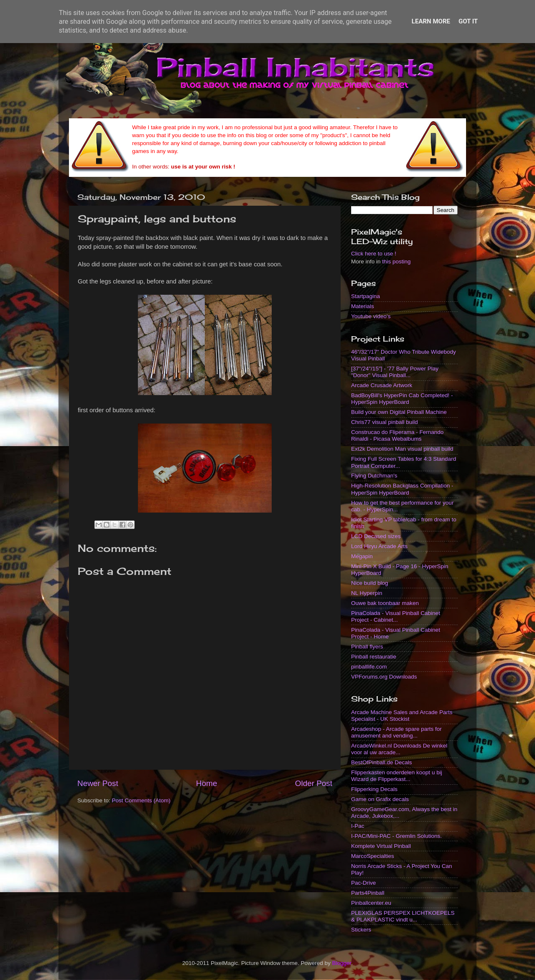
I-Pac (358, 826)
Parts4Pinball (368, 893)
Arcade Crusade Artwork (382, 385)
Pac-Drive (363, 883)
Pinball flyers (367, 647)
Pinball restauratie (374, 657)
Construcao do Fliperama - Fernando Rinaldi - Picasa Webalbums (397, 435)
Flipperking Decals (374, 789)
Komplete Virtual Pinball (381, 846)
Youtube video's (371, 316)
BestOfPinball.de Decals (382, 762)
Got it (468, 21)
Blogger (342, 963)
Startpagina (366, 296)
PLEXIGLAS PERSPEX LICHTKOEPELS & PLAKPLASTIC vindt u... (403, 916)
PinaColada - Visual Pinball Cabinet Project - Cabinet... (396, 616)
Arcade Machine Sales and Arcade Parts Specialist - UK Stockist (402, 716)
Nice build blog (370, 583)
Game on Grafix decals (380, 799)
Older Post (314, 783)
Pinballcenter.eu (371, 903)
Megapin (362, 556)
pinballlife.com (369, 667)
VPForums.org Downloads (384, 677)
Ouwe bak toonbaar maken (385, 603)
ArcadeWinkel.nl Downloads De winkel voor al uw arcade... (399, 749)
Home (206, 783)
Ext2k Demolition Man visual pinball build (402, 449)
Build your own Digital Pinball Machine (399, 412)
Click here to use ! (374, 254)
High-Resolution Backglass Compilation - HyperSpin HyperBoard (402, 489)
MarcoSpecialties (373, 856)
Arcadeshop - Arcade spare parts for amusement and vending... (396, 732)
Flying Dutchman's (374, 476)
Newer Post (98, 783)
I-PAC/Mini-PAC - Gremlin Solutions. (396, 836)
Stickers (361, 930)
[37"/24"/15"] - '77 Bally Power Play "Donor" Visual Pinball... (395, 372)
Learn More (431, 21)
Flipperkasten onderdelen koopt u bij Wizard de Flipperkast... (397, 776)
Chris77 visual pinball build (385, 422)
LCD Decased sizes (376, 536)
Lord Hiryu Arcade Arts (379, 546)
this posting (396, 262)
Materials (363, 306)
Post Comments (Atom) (141, 800)
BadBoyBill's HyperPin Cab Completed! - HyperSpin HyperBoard (402, 399)
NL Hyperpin (367, 593)
